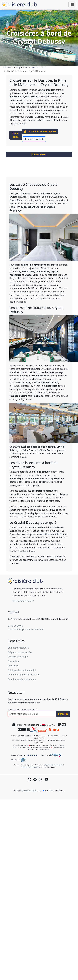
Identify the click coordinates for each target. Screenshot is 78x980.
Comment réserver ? (18, 648)
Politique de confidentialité (22, 670)
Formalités (13, 661)
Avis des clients (34, 139)
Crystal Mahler (17, 200)
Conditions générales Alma (22, 679)
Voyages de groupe (18, 657)
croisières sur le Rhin (51, 534)
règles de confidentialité (53, 765)
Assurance (13, 666)
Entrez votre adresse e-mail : (23, 709)
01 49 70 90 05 (15, 626)
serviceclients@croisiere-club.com (25, 630)
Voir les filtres (39, 154)
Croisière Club (29, 790)
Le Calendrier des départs (40, 131)
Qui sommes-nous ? (23, 601)
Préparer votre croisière (20, 652)
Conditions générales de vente (24, 675)
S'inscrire (63, 714)
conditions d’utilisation (30, 767)
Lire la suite (16, 135)
